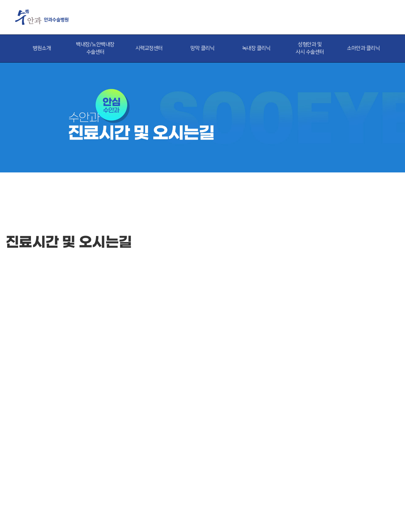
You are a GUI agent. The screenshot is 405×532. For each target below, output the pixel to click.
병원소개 (42, 48)
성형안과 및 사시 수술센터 (310, 48)
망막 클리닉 (202, 48)
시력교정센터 (149, 48)
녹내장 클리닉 (256, 48)
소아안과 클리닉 (363, 48)
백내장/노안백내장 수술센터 (95, 48)
